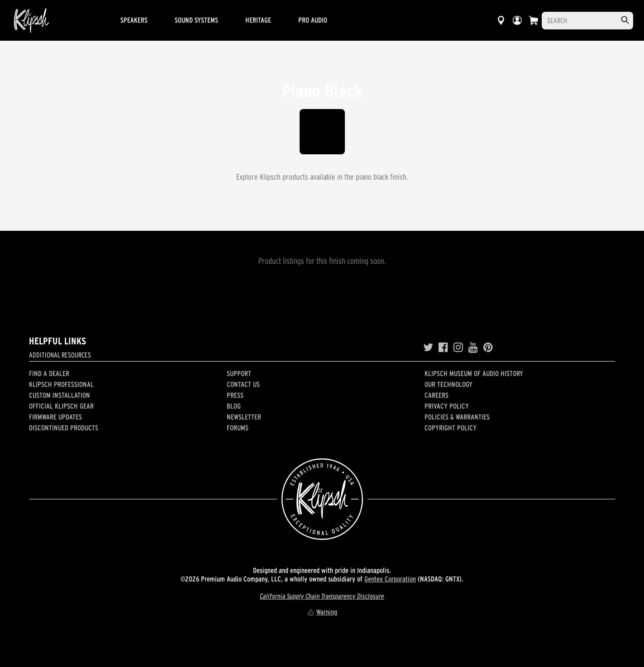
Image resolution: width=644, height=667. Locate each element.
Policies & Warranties (457, 417)
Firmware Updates (55, 417)
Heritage (258, 20)
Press (235, 395)
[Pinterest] (488, 348)
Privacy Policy (447, 406)
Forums (238, 428)
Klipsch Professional (61, 384)
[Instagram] (458, 348)
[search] (625, 20)
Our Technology (448, 384)
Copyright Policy (451, 428)
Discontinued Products (64, 428)
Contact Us (243, 384)
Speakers (134, 20)
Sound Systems (196, 20)
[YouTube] (473, 348)
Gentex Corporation (390, 579)
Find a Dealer (49, 373)
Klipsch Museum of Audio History (474, 373)
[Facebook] (443, 348)
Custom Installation (60, 395)
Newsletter (244, 417)
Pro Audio (313, 20)
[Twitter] (428, 348)
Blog (234, 406)
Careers (436, 395)
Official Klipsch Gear (61, 406)
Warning (322, 612)
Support (239, 373)
